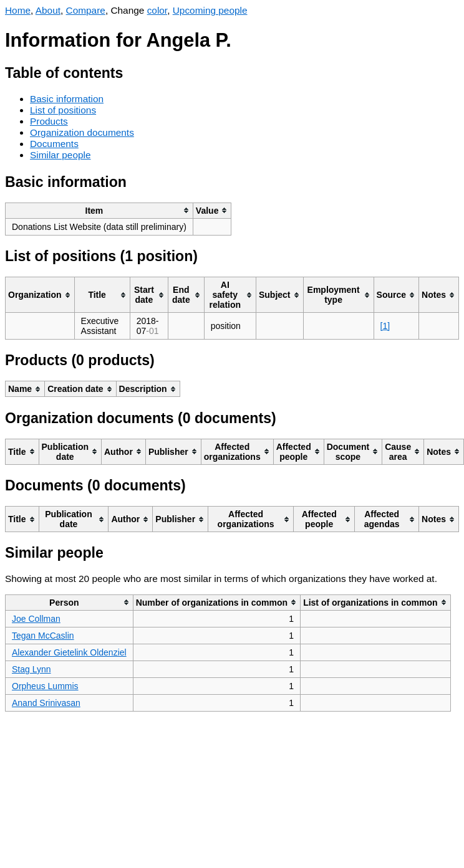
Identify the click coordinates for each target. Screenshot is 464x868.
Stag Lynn (31, 669)
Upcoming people (210, 10)
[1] (385, 326)
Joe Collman (36, 619)
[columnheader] (99, 210)
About (48, 10)
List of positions (63, 110)
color (157, 10)
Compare (86, 10)
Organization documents (82, 132)
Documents (54, 144)
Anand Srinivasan (46, 703)
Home (18, 10)
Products (49, 121)
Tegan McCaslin (43, 636)
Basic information (67, 99)
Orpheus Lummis (45, 686)
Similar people (60, 155)
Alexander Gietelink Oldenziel (69, 652)
